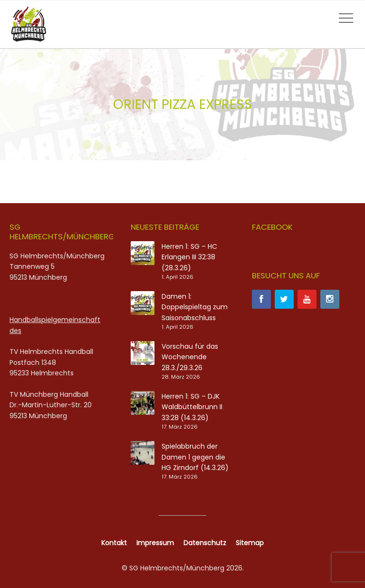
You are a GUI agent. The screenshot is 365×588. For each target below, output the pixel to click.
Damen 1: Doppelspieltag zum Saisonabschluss (195, 307)
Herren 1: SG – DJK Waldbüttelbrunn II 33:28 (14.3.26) (192, 407)
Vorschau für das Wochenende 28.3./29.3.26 (190, 357)
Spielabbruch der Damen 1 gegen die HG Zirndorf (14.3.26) (195, 457)
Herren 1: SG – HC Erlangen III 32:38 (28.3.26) (189, 257)
